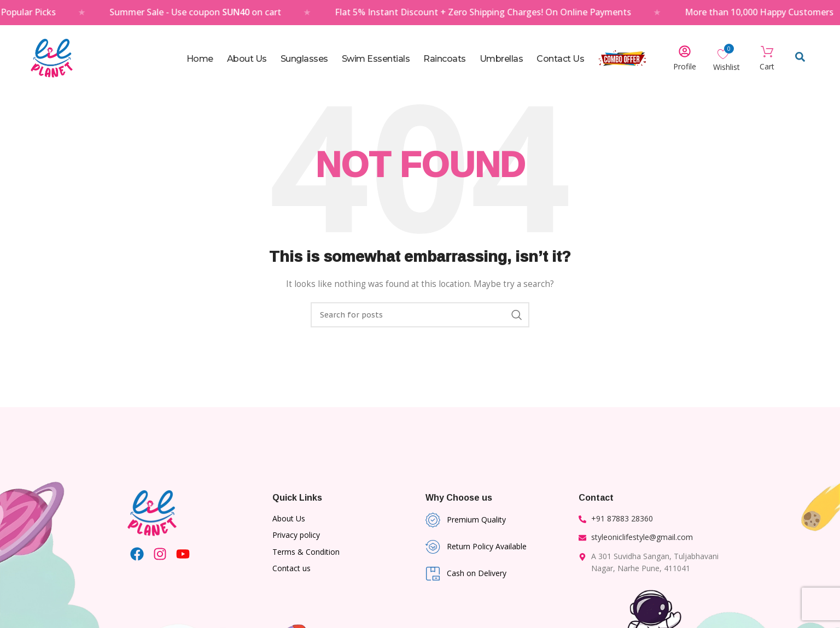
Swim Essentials (376, 59)
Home (200, 59)
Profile (685, 66)
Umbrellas (501, 59)
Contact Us (560, 59)
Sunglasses (304, 59)
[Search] (420, 315)
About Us (247, 59)
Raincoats (445, 59)
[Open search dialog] (800, 59)
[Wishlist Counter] (727, 54)
